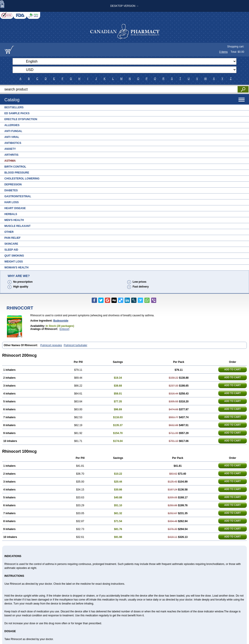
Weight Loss (14, 262)
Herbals (11, 214)
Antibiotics (13, 143)
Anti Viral (12, 137)
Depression (13, 185)
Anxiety (10, 149)
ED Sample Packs (17, 113)
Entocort (64, 329)
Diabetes (11, 190)
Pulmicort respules (51, 345)
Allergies (12, 125)
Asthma (10, 161)
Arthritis (11, 155)
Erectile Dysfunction (21, 119)
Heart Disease (15, 208)
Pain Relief (13, 238)
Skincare (11, 244)
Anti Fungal (13, 131)
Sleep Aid (11, 250)
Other (9, 232)
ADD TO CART (233, 369)
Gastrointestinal (18, 196)
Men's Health (14, 220)
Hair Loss (12, 202)
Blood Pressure (17, 173)
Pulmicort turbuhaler (75, 345)
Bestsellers (14, 107)
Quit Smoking (14, 256)
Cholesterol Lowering (22, 179)
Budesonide (61, 321)
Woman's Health (16, 268)
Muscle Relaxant (17, 226)
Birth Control (15, 167)
